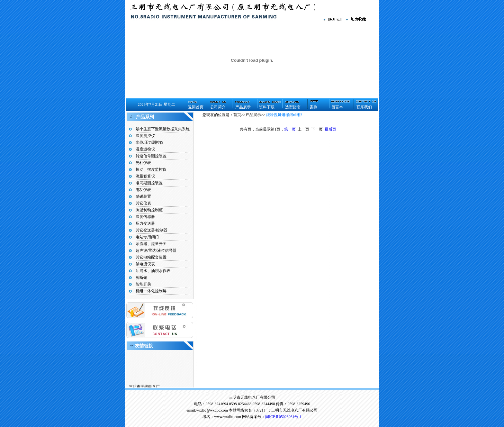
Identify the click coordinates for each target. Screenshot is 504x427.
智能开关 (143, 284)
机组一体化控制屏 (151, 291)
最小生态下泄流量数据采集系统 (163, 129)
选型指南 (293, 107)
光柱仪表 (143, 163)
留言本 (337, 107)
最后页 (330, 129)
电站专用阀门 (147, 237)
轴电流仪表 (145, 264)
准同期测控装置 (149, 183)
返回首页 (196, 107)
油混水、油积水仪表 (153, 271)
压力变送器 (145, 223)
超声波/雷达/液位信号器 (156, 250)
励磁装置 (143, 196)
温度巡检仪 (145, 149)
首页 (237, 115)
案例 (314, 107)
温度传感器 (145, 217)
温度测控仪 (145, 136)
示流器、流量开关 (151, 244)
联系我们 (364, 107)
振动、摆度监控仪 (151, 169)
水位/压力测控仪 (150, 142)
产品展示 (243, 107)
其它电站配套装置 (151, 257)
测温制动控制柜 (149, 210)
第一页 (290, 129)
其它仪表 (143, 203)
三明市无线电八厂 (144, 387)
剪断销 (141, 277)
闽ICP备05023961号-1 (283, 417)
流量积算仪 (145, 176)
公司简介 (218, 107)
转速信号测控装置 (151, 156)
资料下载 (267, 107)
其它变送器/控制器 (152, 230)
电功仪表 (143, 190)
